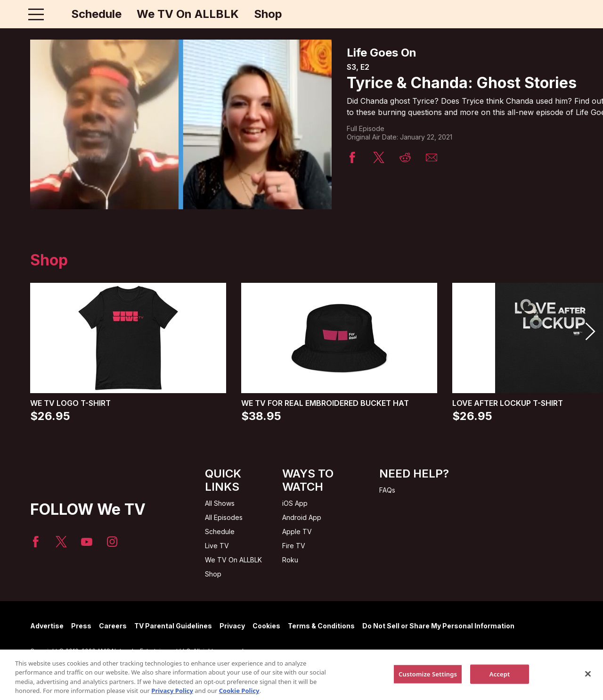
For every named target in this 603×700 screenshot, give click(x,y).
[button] (590, 331)
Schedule (96, 14)
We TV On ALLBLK (188, 14)
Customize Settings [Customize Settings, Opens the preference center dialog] (428, 679)
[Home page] (56, 14)
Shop (268, 14)
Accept (500, 679)
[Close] (588, 679)
